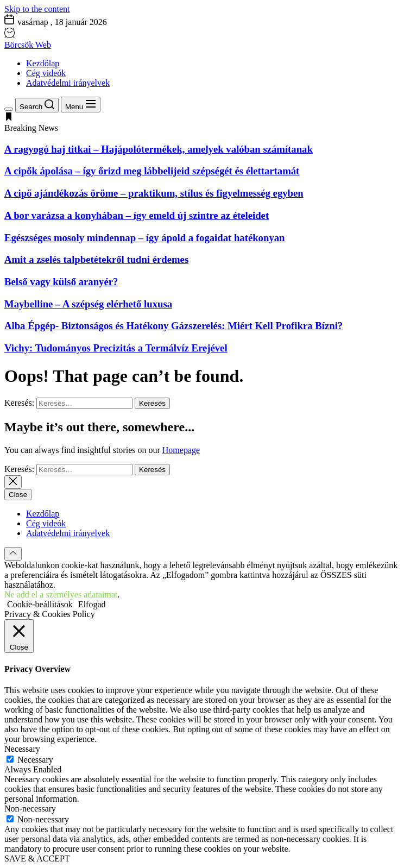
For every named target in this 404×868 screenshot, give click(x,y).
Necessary (35, 760)
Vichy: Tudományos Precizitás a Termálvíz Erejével (116, 348)
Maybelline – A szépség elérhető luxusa (88, 304)
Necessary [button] (22, 749)
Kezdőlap (43, 63)
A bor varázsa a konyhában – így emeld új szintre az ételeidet (137, 215)
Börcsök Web (28, 45)
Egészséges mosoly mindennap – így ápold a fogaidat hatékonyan (144, 238)
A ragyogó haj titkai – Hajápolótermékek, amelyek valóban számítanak (159, 149)
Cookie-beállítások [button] (40, 604)
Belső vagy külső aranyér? (61, 282)
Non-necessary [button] (30, 809)
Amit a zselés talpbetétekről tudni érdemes (96, 259)
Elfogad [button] (92, 604)
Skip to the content (37, 9)
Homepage (181, 450)
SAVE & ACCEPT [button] (37, 858)
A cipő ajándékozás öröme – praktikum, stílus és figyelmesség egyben (154, 193)
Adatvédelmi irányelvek (68, 83)
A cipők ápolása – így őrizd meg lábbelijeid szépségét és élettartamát (152, 171)
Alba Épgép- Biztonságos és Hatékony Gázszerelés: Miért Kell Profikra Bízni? (173, 326)
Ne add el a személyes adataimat (61, 595)
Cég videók (46, 73)
